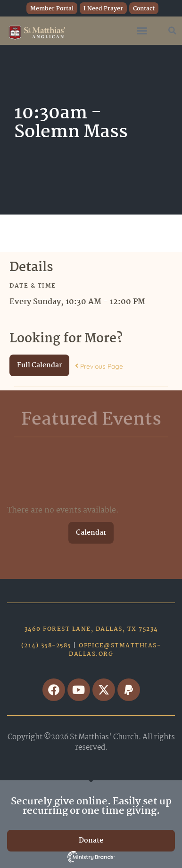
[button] (142, 31)
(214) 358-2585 (46, 646)
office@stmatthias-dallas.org (115, 650)
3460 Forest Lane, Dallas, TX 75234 (91, 629)
